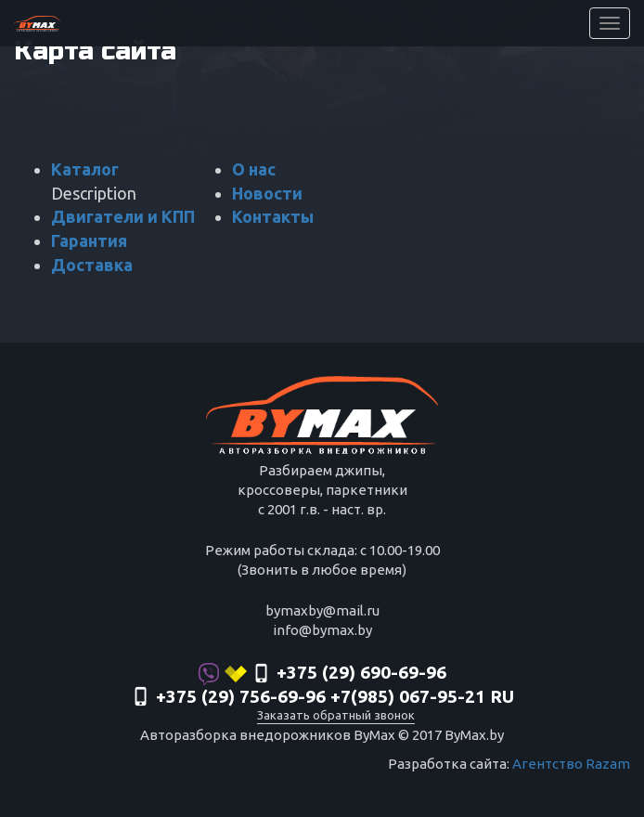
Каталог (85, 169)
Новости (267, 193)
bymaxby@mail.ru (322, 610)
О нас (254, 169)
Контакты (273, 216)
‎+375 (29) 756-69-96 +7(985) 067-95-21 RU (322, 698)
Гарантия (89, 240)
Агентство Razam (571, 764)
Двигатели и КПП (123, 216)
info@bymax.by (322, 630)
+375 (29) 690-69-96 (322, 674)
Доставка (92, 265)
